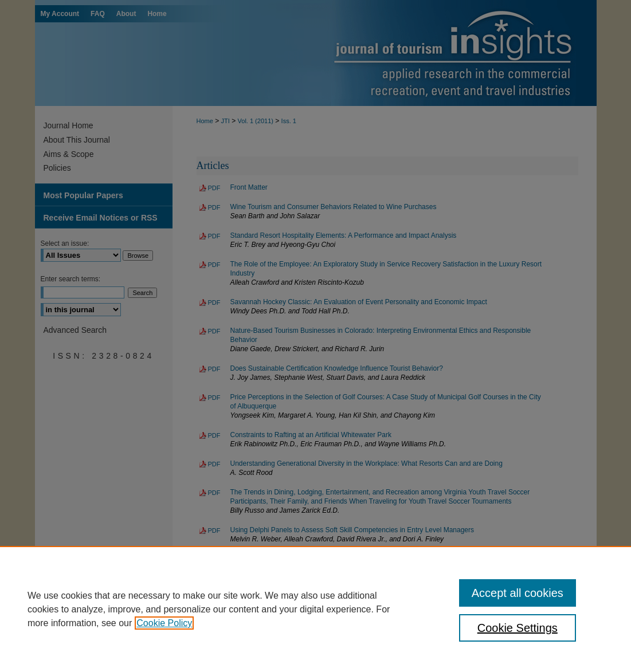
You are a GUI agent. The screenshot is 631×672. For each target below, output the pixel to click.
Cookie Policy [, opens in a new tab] (164, 623)
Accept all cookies (518, 593)
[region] (315, 609)
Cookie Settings (518, 628)
